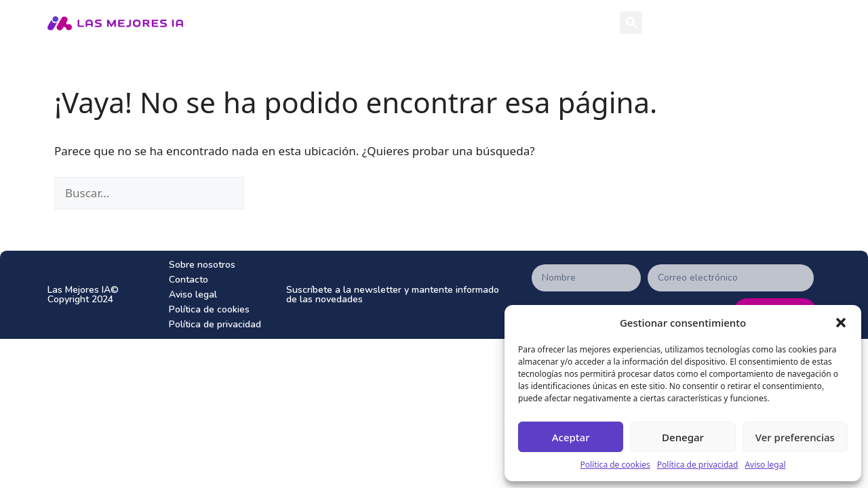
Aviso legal (765, 465)
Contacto (189, 280)
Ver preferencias (795, 437)
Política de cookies (615, 465)
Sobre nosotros (202, 265)
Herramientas (486, 22)
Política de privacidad (698, 465)
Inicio (411, 22)
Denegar (683, 437)
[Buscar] (253, 193)
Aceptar (571, 437)
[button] (841, 323)
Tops (570, 23)
